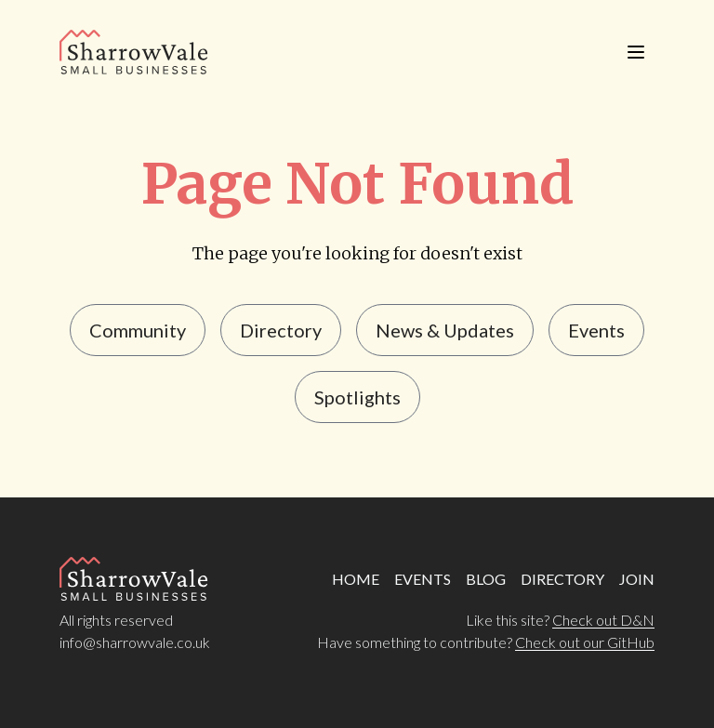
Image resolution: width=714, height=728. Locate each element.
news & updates (445, 330)
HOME (356, 579)
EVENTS (423, 579)
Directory (281, 330)
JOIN (637, 579)
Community (138, 330)
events (596, 330)
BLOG (486, 579)
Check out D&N (603, 620)
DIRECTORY (562, 579)
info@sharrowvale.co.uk (135, 642)
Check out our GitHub (585, 642)
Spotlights (357, 397)
